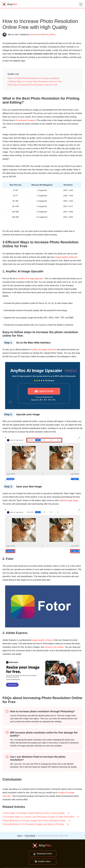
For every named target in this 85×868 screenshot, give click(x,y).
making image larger (69, 500)
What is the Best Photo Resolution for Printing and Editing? (34, 78)
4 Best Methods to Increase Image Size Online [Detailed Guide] (37, 821)
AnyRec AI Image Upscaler (31, 279)
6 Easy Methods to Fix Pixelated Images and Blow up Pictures (36, 824)
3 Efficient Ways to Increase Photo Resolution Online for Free (35, 82)
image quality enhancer (66, 257)
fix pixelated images (25, 120)
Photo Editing (49, 35)
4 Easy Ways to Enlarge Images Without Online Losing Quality (36, 813)
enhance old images (54, 647)
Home (20, 836)
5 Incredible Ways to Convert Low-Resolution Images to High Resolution (41, 817)
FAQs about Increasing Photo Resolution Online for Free (32, 85)
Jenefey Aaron (35, 35)
